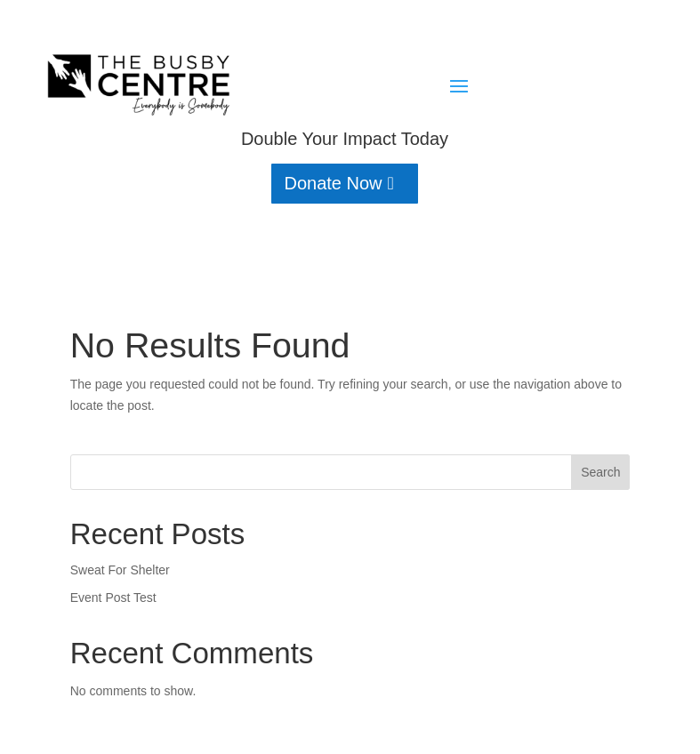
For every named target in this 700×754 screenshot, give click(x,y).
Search (600, 472)
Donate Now (333, 183)
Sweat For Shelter (120, 570)
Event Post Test (113, 598)
